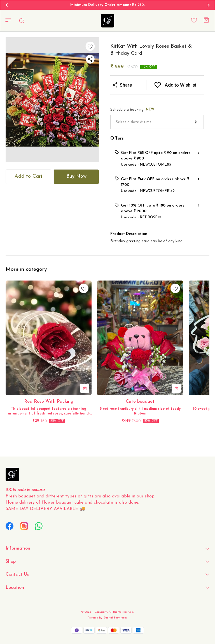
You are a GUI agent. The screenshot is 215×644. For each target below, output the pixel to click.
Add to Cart (29, 176)
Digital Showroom (115, 618)
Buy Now (76, 176)
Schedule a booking (132, 110)
